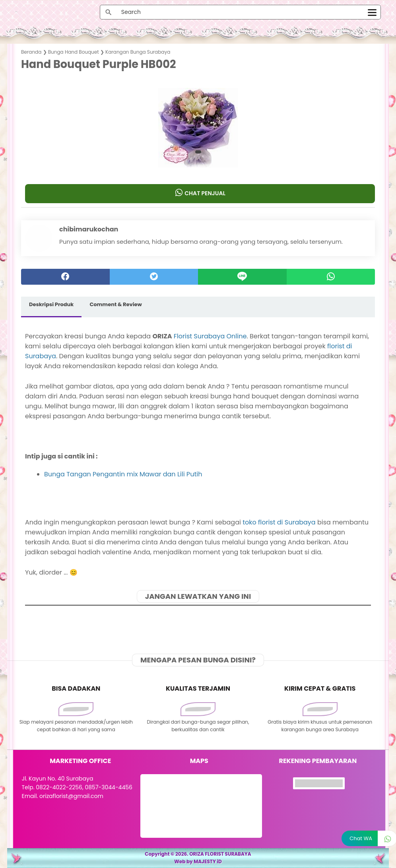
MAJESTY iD (208, 861)
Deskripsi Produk (51, 304)
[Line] (242, 277)
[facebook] (65, 277)
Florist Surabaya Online (210, 336)
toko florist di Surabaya (279, 522)
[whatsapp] (331, 277)
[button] (198, 152)
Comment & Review (115, 304)
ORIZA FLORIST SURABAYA (220, 854)
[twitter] (154, 277)
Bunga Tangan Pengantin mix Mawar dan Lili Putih (123, 474)
